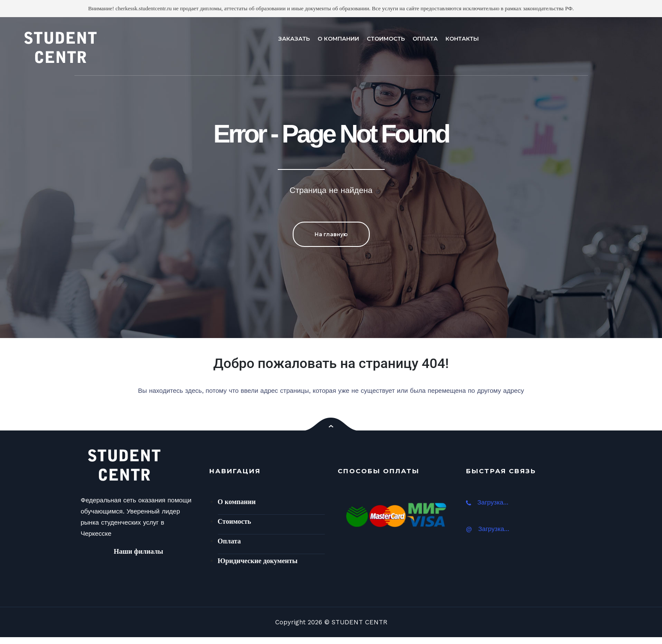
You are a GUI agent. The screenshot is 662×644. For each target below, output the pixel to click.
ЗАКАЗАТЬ (294, 39)
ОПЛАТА (425, 39)
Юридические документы (258, 561)
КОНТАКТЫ (462, 39)
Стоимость (235, 521)
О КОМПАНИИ (338, 39)
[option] (331, 178)
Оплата (229, 541)
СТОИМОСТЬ (386, 39)
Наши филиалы (138, 551)
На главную (331, 234)
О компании (237, 502)
